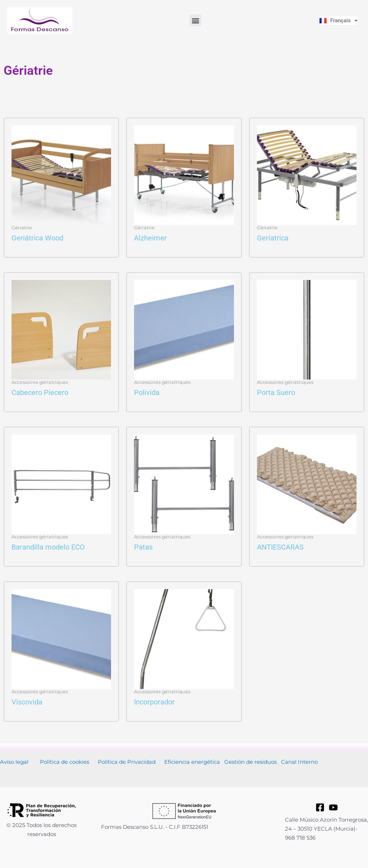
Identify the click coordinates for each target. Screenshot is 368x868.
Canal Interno (299, 762)
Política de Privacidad (127, 762)
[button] (195, 20)
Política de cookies (65, 762)
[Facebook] (320, 807)
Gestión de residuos (250, 762)
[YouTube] (333, 807)
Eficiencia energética (192, 762)
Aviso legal (14, 762)
